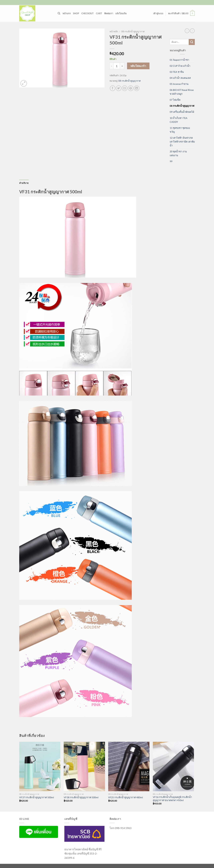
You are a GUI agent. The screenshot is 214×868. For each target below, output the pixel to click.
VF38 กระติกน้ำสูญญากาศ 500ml (81, 797)
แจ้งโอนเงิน (121, 13)
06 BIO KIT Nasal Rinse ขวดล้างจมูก (182, 92)
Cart (99, 13)
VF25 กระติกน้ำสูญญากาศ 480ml (126, 797)
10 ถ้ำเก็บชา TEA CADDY (179, 120)
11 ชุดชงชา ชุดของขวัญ (180, 130)
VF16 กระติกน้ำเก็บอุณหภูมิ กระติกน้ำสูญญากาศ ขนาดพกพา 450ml (172, 799)
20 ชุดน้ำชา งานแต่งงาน (178, 153)
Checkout (88, 13)
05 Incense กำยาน (179, 84)
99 (171, 161)
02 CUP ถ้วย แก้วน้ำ (180, 66)
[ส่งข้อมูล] (192, 42)
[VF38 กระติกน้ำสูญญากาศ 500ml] (84, 766)
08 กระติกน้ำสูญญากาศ (133, 31)
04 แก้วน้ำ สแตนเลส (180, 78)
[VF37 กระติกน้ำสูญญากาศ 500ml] (40, 766)
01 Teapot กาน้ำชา (179, 60)
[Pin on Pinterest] (131, 88)
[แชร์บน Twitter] (119, 88)
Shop (76, 13)
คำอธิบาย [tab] (24, 183)
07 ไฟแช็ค (175, 100)
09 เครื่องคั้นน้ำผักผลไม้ (182, 112)
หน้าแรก (67, 13)
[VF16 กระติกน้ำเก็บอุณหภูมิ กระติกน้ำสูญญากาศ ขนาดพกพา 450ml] (173, 766)
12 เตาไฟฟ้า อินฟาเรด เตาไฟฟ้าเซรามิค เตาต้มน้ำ (182, 142)
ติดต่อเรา (109, 13)
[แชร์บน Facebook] (113, 88)
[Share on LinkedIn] (137, 88)
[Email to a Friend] (125, 88)
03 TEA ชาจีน (177, 72)
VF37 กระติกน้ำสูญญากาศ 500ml (37, 797)
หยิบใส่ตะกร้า (138, 66)
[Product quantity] (117, 66)
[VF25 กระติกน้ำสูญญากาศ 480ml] (129, 766)
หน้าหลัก (114, 31)
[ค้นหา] (59, 13)
